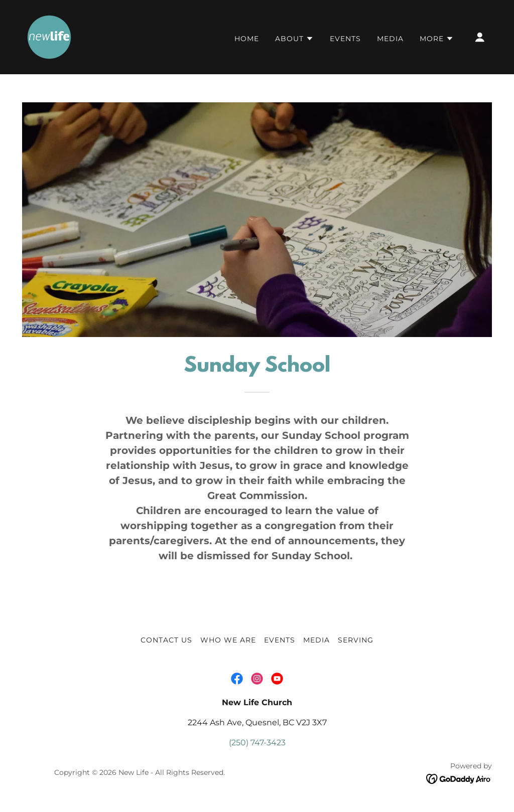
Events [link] (345, 39)
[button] (294, 39)
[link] (49, 36)
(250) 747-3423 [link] (257, 743)
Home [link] (247, 39)
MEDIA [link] (390, 39)
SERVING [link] (356, 640)
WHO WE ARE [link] (228, 640)
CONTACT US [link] (166, 640)
